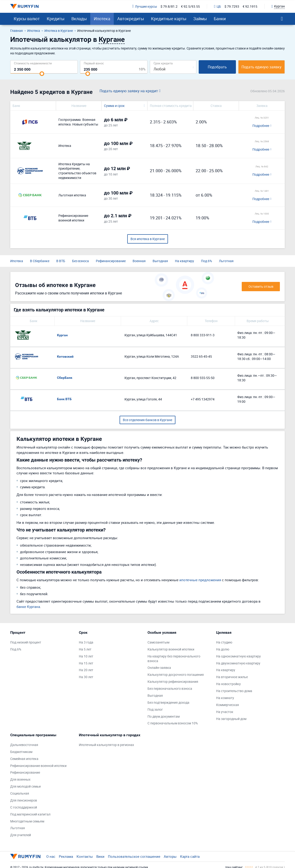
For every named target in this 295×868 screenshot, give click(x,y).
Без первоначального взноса (170, 688)
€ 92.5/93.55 (190, 6)
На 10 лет (86, 656)
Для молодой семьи (25, 786)
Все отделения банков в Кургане (147, 420)
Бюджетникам (21, 752)
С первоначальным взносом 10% (173, 723)
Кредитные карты (169, 19)
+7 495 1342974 (203, 399)
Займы (200, 19)
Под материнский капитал (30, 814)
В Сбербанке (40, 261)
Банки (220, 19)
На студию (224, 642)
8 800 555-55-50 (203, 378)
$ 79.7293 (232, 6)
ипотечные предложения (200, 580)
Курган (62, 335)
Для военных (20, 779)
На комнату (225, 698)
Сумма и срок (114, 106)
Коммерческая (228, 705)
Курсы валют (27, 19)
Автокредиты (131, 19)
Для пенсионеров (24, 800)
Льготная (226, 261)
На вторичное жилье (232, 677)
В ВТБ (61, 261)
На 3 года (86, 642)
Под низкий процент (26, 642)
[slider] (42, 74)
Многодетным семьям (27, 821)
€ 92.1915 (250, 6)
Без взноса (80, 261)
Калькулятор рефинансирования (173, 682)
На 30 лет (86, 677)
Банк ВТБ (64, 399)
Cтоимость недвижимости (33, 63)
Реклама (66, 856)
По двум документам (164, 716)
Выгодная (160, 261)
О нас (51, 856)
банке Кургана (28, 607)
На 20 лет (86, 670)
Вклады (79, 19)
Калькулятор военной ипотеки (171, 649)
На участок (225, 712)
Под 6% (206, 261)
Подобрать (217, 67)
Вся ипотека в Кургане (148, 239)
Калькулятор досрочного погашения (176, 675)
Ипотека (102, 19)
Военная (139, 261)
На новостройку (228, 684)
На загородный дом (231, 719)
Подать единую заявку (261, 67)
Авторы (170, 856)
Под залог (155, 709)
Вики (100, 856)
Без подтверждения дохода (168, 702)
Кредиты (56, 19)
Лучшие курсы (145, 6)
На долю (223, 649)
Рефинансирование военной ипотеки (38, 766)
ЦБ (218, 6)
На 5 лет (85, 649)
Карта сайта (190, 856)
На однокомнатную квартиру (238, 656)
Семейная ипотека (24, 759)
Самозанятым (158, 642)
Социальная (20, 793)
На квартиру (184, 261)
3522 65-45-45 (201, 356)
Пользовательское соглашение (134, 856)
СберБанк (65, 378)
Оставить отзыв (261, 286)
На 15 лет (86, 663)
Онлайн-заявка (159, 668)
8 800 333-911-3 (203, 335)
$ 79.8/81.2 (169, 6)
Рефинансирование (111, 261)
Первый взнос (94, 63)
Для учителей (21, 835)
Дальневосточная (24, 745)
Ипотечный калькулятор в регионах (106, 745)
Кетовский (65, 356)
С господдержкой (24, 807)
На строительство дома (234, 691)
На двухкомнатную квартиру (238, 663)
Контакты (85, 856)
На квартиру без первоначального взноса (174, 658)
